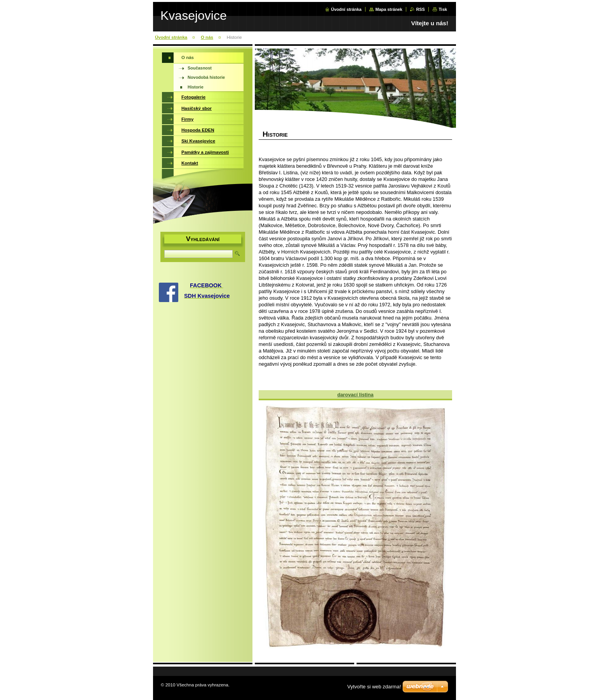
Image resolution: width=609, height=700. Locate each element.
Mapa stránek (389, 9)
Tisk (443, 9)
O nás (207, 37)
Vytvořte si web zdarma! (374, 687)
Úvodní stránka (346, 9)
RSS (420, 9)
